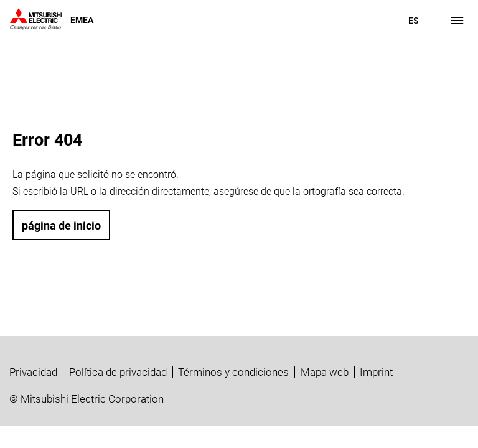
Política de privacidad (118, 372)
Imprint (376, 372)
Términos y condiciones (233, 372)
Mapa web (325, 372)
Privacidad (33, 372)
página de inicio (61, 226)
